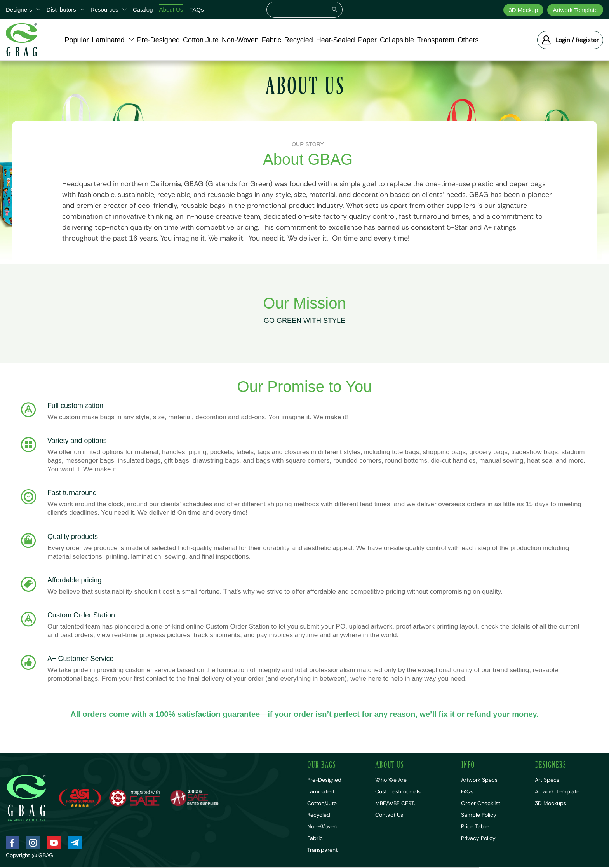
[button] (570, 40)
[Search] (334, 10)
